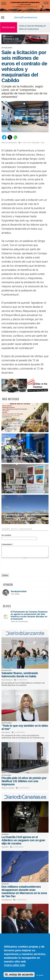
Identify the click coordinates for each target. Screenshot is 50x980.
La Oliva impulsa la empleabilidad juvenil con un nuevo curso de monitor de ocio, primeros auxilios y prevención (25, 424)
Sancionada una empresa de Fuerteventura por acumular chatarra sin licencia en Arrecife (22, 517)
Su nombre (6, 535)
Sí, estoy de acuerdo (19, 974)
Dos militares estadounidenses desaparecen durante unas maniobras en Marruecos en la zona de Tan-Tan (24, 891)
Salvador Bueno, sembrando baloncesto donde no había (20, 675)
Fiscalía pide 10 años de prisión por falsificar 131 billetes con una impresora (24, 781)
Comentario (7, 544)
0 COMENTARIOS (26, 143)
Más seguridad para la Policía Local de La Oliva (25, 458)
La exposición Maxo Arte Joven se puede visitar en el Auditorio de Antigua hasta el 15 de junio (24, 487)
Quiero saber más (14, 965)
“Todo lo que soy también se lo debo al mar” (25, 727)
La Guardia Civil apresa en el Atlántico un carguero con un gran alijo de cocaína (23, 840)
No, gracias (40, 975)
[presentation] (22, 567)
